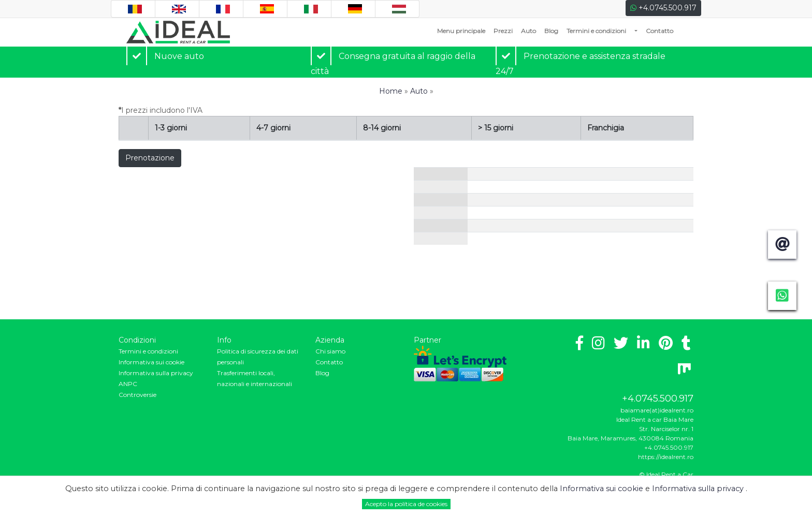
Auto (528, 31)
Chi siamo (330, 351)
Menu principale (463, 30)
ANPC (128, 384)
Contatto (659, 31)
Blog (551, 31)
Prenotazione (150, 158)
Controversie (137, 395)
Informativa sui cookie (151, 362)
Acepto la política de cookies (406, 504)
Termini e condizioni (596, 31)
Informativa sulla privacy (156, 373)
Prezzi (503, 31)
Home (391, 91)
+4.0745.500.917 (663, 8)
